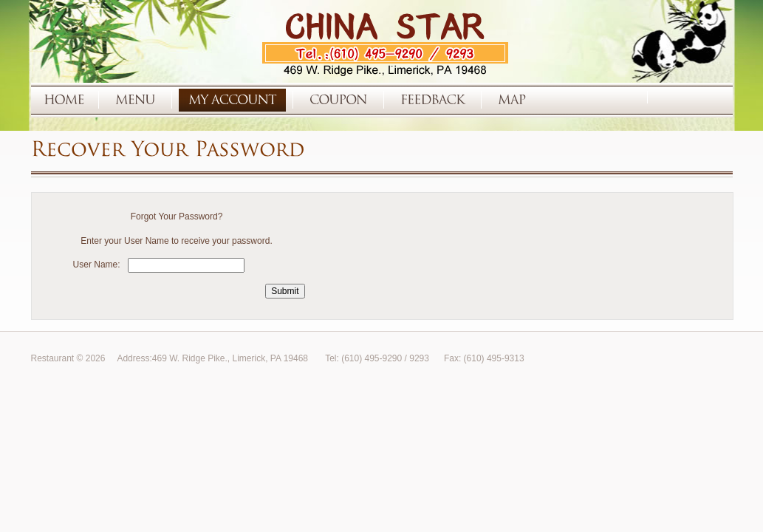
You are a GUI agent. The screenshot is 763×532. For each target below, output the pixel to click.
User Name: (97, 265)
